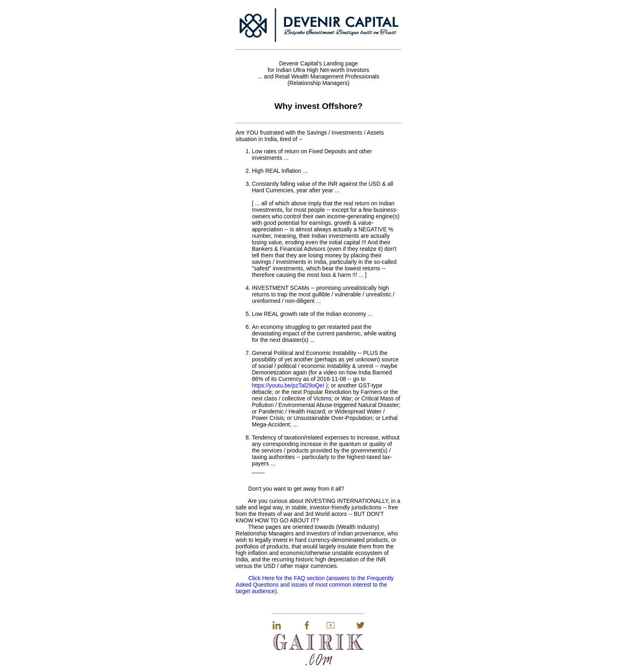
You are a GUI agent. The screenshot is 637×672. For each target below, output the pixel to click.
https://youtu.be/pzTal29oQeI (288, 385)
